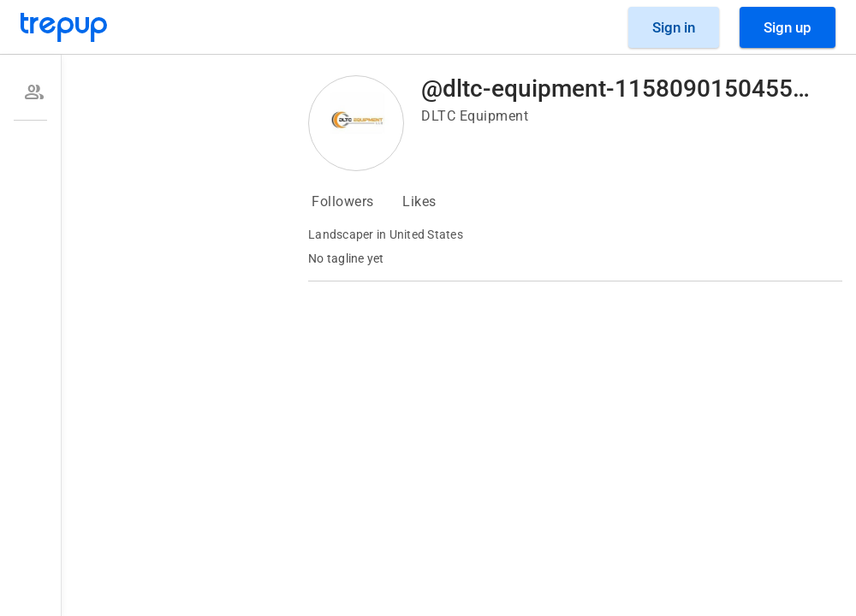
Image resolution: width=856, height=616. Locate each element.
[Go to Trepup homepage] (64, 27)
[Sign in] (674, 27)
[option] (30, 92)
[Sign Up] (788, 27)
